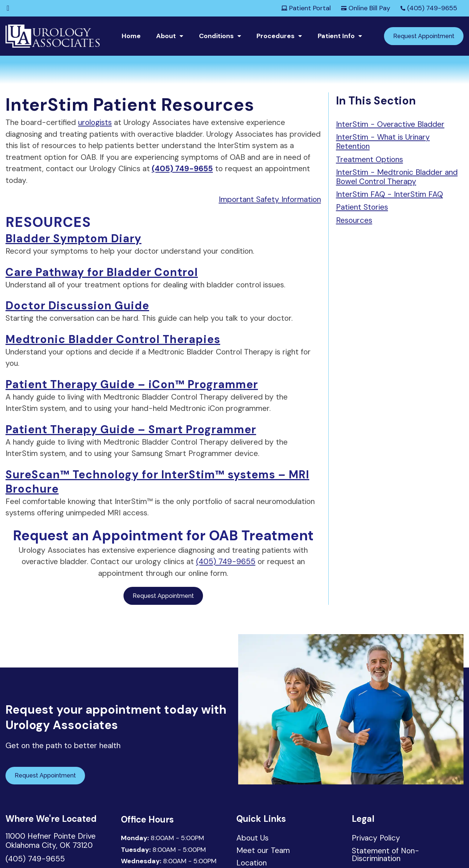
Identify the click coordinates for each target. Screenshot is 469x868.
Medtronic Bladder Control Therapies (113, 339)
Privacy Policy (376, 838)
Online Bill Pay (366, 8)
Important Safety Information (270, 199)
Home (131, 36)
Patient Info (336, 36)
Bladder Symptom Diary (73, 238)
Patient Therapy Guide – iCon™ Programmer (132, 384)
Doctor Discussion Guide (77, 306)
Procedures (276, 36)
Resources (354, 220)
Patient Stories (362, 207)
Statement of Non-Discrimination (385, 855)
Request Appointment (424, 36)
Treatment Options (370, 159)
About (166, 36)
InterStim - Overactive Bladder (390, 124)
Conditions (216, 36)
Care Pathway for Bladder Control (102, 272)
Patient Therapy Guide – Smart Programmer (131, 429)
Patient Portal (306, 8)
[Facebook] (8, 8)
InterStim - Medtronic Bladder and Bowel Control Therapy (397, 177)
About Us (252, 839)
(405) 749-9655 (429, 8)
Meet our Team (263, 851)
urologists (95, 122)
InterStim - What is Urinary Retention (383, 142)
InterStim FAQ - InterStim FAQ (389, 194)
